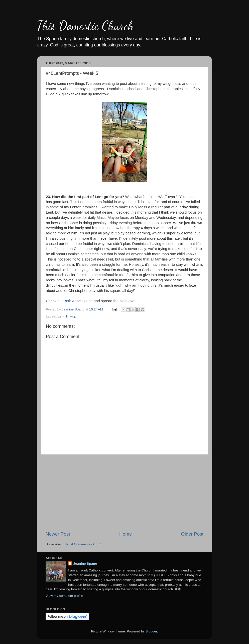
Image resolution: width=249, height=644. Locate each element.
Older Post (192, 534)
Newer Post (58, 534)
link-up (71, 316)
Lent (61, 316)
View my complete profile (64, 596)
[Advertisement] (124, 493)
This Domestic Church (85, 26)
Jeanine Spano (85, 564)
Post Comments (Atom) (84, 544)
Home (126, 534)
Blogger (151, 631)
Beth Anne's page (78, 301)
